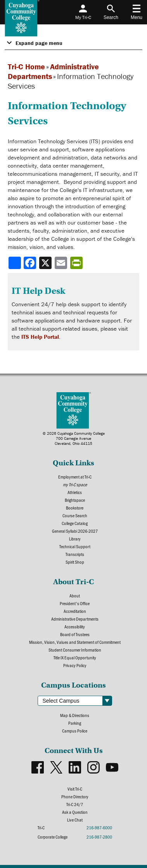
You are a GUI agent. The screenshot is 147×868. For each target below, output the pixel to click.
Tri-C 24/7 (75, 804)
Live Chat (75, 820)
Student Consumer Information (75, 650)
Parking (75, 723)
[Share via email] (62, 263)
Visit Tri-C (75, 789)
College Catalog (75, 523)
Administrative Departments (75, 619)
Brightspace (75, 500)
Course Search (75, 515)
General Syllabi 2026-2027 (75, 531)
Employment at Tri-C (75, 477)
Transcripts (75, 554)
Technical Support (75, 546)
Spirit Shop (75, 562)
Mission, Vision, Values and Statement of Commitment (75, 642)
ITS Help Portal (40, 337)
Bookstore (75, 508)
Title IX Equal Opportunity (75, 657)
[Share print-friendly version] (77, 263)
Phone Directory (75, 796)
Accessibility (75, 626)
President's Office (75, 603)
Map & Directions (75, 715)
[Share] (15, 263)
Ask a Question (75, 812)
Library (75, 539)
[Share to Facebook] (31, 263)
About (75, 595)
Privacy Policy (75, 665)
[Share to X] (46, 263)
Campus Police (75, 731)
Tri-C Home (26, 66)
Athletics (75, 492)
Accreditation (75, 611)
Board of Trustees (75, 634)
